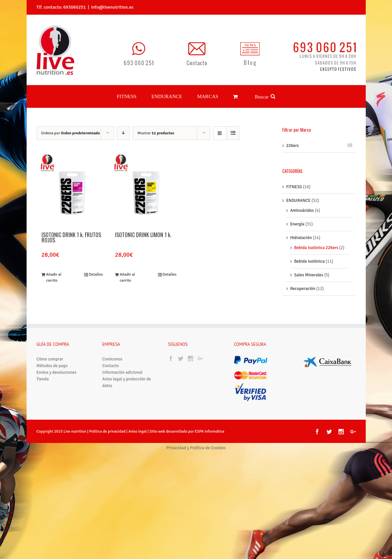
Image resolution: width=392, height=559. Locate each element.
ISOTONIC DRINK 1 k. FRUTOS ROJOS (71, 230)
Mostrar (156, 125)
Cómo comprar (50, 351)
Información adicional (123, 364)
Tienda (43, 371)
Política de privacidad (107, 423)
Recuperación (303, 281)
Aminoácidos (302, 203)
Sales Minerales (309, 267)
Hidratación (301, 230)
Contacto (111, 358)
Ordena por (71, 125)
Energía (297, 216)
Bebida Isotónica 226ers (316, 240)
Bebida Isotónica (310, 253)
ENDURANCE (298, 193)
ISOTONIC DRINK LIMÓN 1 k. (143, 227)
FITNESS (294, 179)
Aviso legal (138, 423)
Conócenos (112, 351)
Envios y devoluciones (57, 364)
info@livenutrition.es (112, 7)
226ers (293, 138)
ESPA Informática (210, 423)
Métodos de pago (52, 358)
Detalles (96, 267)
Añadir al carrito (54, 270)
